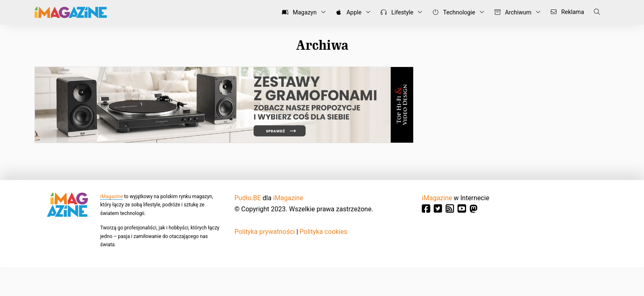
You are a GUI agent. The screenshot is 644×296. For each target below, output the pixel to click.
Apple (347, 13)
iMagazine (112, 197)
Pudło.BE (248, 198)
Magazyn (298, 13)
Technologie (452, 13)
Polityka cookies (324, 232)
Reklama (566, 12)
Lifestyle (395, 13)
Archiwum (511, 13)
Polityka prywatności (265, 232)
